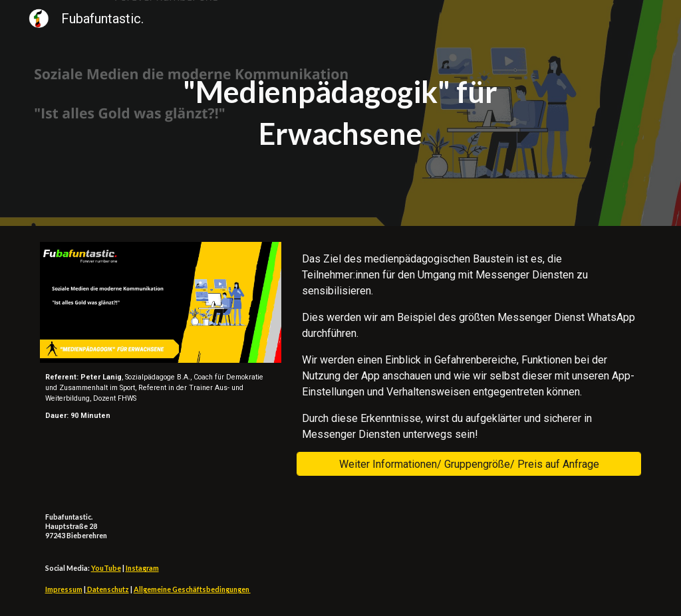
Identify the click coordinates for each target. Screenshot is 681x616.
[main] (340, 113)
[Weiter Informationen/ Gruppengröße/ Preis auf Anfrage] (469, 464)
